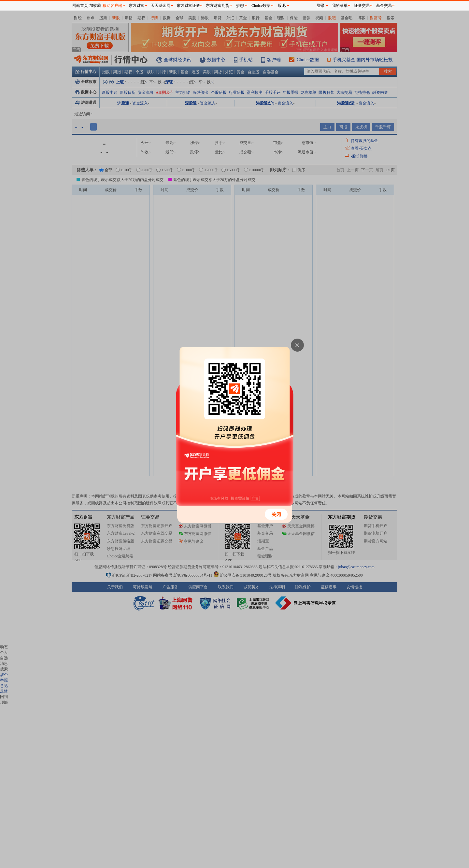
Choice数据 (261, 6)
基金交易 (384, 6)
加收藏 (95, 6)
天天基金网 (161, 6)
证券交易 (362, 6)
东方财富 (136, 6)
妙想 (240, 6)
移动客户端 (112, 6)
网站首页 (80, 6)
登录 (321, 6)
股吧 (282, 6)
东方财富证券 (188, 6)
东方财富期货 (218, 6)
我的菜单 (340, 6)
